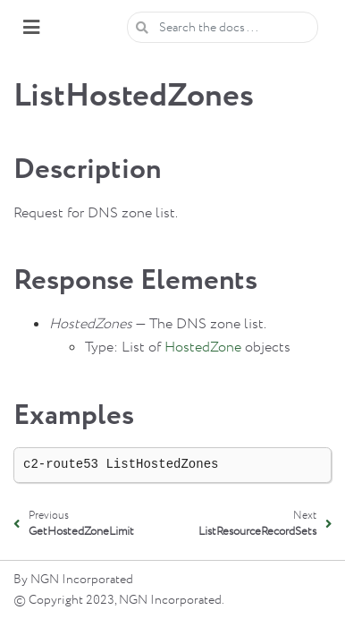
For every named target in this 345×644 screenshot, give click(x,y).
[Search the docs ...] (223, 27)
